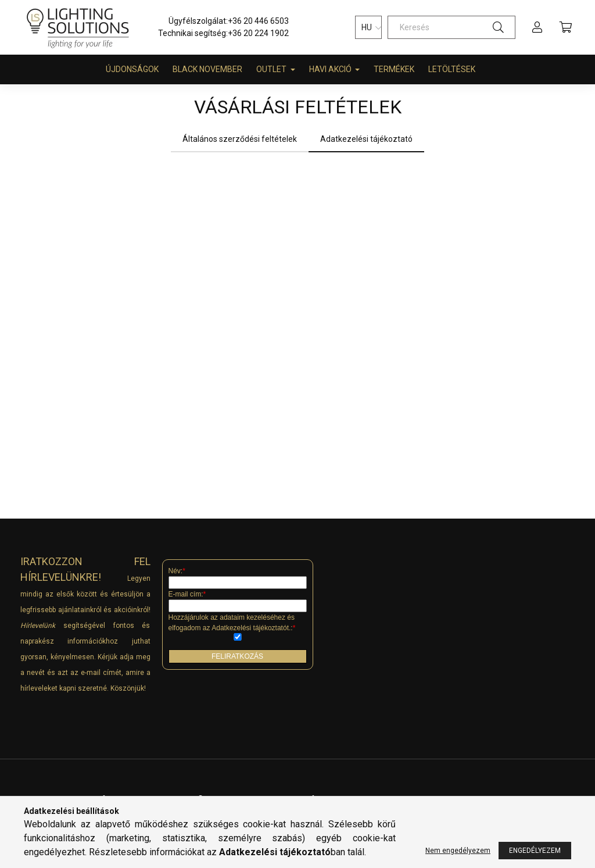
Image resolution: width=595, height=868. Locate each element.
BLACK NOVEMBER (207, 69)
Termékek (394, 69)
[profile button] (537, 27)
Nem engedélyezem (458, 851)
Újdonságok (132, 69)
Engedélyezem (535, 851)
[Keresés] (451, 27)
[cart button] (565, 27)
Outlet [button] (272, 69)
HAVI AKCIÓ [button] (331, 69)
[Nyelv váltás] (368, 27)
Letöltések (452, 69)
